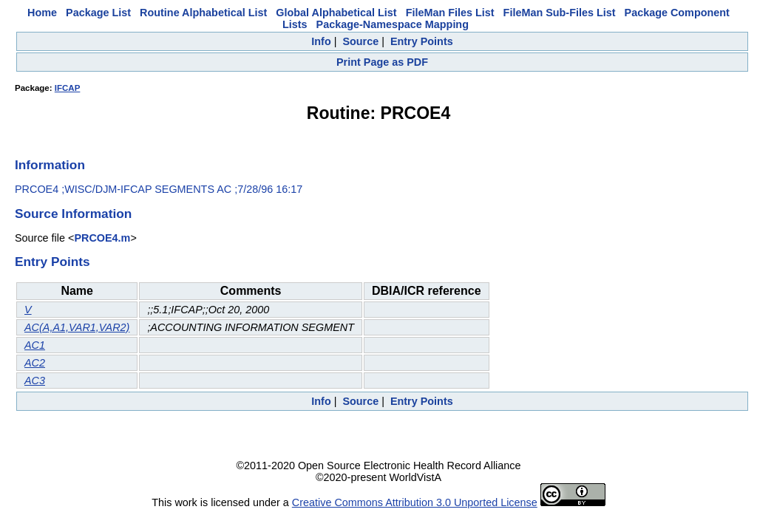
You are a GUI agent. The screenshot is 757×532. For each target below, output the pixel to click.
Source (360, 41)
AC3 (35, 381)
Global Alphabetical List (336, 13)
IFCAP (68, 88)
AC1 (35, 345)
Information (50, 165)
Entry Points (422, 41)
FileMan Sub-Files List (560, 13)
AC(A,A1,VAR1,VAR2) (77, 327)
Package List (98, 13)
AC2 (35, 363)
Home (42, 13)
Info (321, 41)
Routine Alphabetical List (203, 13)
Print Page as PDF (382, 62)
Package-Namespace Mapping (393, 24)
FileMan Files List (450, 13)
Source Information (73, 214)
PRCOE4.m (102, 238)
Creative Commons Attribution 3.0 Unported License (415, 502)
